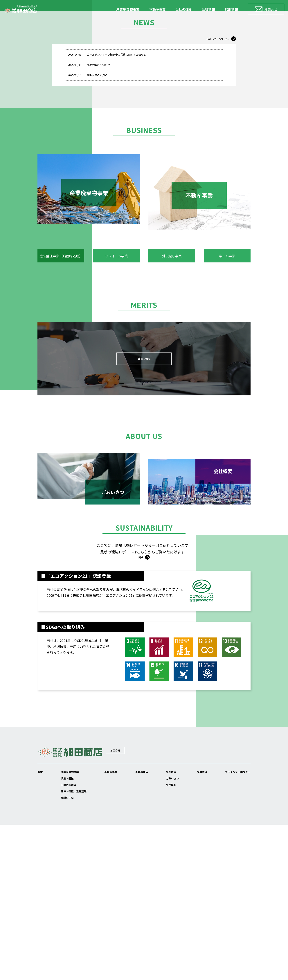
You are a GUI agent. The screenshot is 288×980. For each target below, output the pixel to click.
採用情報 (231, 9)
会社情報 (208, 9)
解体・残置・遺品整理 (74, 945)
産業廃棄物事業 (128, 9)
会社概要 (169, 937)
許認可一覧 (65, 952)
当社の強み (184, 9)
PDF (141, 706)
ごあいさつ (170, 929)
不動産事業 (157, 9)
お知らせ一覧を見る (215, 192)
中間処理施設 (67, 937)
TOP (41, 921)
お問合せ (124, 901)
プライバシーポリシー (234, 921)
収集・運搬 (65, 929)
